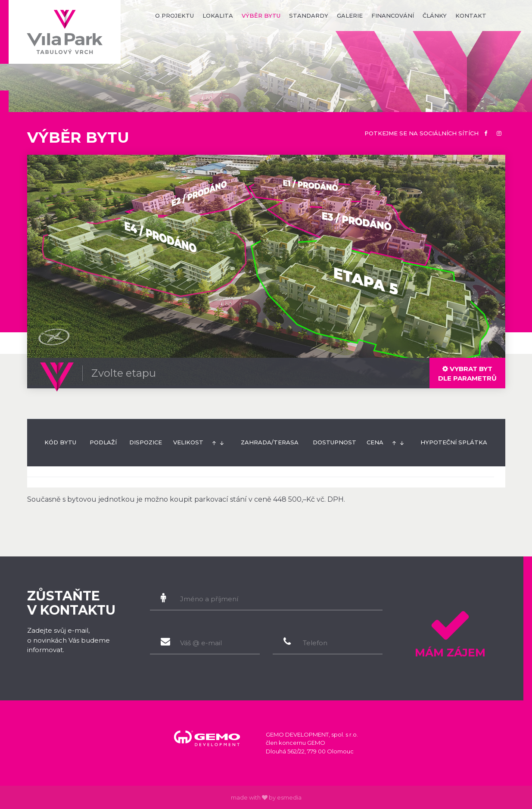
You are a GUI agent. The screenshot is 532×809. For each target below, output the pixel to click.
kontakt (471, 16)
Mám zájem (450, 631)
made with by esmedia (266, 797)
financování (393, 16)
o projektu (174, 16)
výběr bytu (261, 16)
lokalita (218, 16)
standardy (309, 16)
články (435, 16)
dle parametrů (467, 373)
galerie (350, 16)
